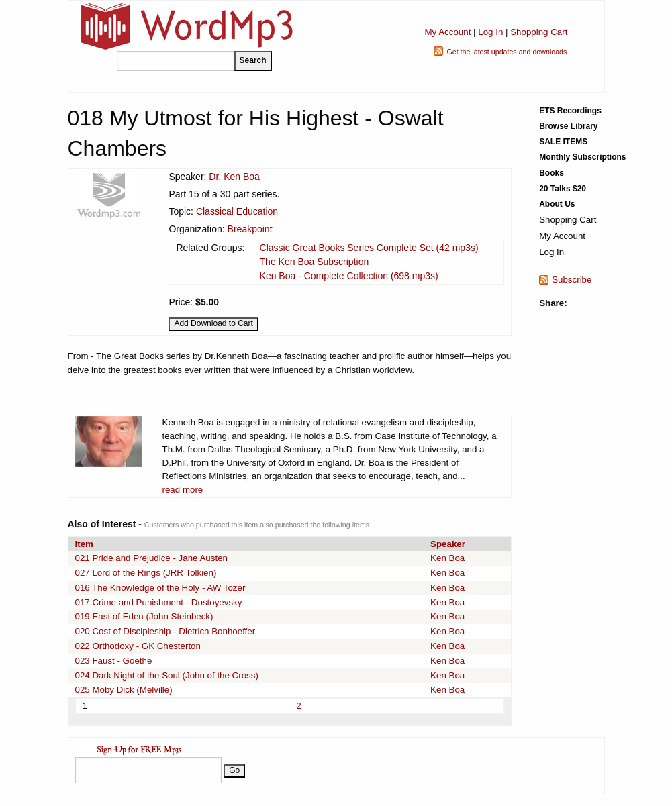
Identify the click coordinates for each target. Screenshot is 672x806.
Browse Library (568, 126)
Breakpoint (250, 229)
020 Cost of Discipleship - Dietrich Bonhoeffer (165, 631)
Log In (490, 32)
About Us (557, 204)
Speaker (448, 544)
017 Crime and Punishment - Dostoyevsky (159, 602)
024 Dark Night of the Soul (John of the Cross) (167, 675)
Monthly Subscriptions (582, 157)
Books (551, 173)
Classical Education (237, 211)
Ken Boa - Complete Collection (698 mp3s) (349, 276)
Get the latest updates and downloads (507, 52)
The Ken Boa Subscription (315, 262)
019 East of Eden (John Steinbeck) (144, 616)
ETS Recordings (570, 111)
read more (183, 490)
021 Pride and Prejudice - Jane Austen (151, 558)
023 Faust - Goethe (114, 661)
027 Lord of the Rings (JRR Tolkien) (146, 573)
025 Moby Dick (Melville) (124, 690)
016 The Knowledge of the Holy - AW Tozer (160, 588)
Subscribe (572, 280)
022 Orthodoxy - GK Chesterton (138, 646)
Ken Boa (447, 558)
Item (84, 544)
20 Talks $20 (563, 189)
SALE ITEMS (563, 142)
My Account (447, 32)
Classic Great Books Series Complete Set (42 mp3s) (369, 248)
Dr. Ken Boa (234, 177)
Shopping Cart (539, 32)
